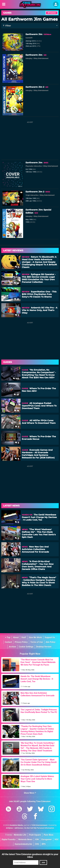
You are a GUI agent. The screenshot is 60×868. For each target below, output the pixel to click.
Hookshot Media (16, 825)
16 (17, 411)
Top (8, 637)
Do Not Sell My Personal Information (39, 828)
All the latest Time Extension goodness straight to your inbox (30, 856)
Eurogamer (47, 839)
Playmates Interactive (34, 166)
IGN (37, 839)
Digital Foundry (9, 839)
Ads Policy (51, 642)
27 (16, 395)
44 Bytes (9, 828)
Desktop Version (44, 647)
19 (17, 586)
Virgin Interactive (32, 195)
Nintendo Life (20, 835)
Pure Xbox (49, 835)
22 (17, 283)
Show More (30, 793)
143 (16, 379)
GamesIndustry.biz (23, 844)
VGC (57, 839)
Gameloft (29, 38)
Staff (24, 637)
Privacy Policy (21, 642)
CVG (37, 844)
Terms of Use (37, 642)
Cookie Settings (26, 647)
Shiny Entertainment (41, 58)
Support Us (50, 637)
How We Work (35, 637)
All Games (52, 13)
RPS (44, 844)
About (16, 637)
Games (7, 13)
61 (17, 299)
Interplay (29, 58)
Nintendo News (25, 839)
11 (17, 570)
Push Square (35, 835)
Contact (8, 642)
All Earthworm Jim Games (29, 19)
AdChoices (19, 828)
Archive (13, 647)
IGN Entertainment (40, 825)
